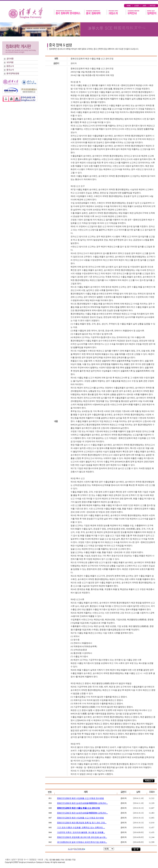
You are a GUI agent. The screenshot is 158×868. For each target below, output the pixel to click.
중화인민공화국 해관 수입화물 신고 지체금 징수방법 (80, 798)
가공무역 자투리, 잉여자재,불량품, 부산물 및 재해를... (81, 832)
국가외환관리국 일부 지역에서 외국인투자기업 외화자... (82, 842)
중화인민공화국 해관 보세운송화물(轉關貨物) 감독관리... (82, 803)
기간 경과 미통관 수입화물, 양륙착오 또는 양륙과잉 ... (81, 828)
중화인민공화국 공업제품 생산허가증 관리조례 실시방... (82, 837)
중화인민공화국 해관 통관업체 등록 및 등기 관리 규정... (82, 823)
